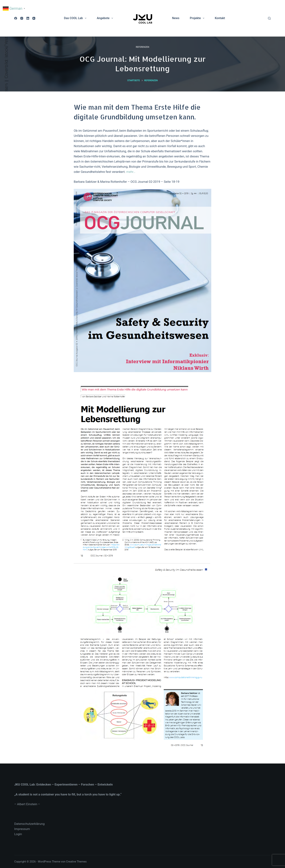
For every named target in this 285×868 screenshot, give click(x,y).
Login (18, 834)
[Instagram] (22, 18)
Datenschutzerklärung (29, 824)
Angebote (106, 18)
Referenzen (142, 47)
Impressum (22, 829)
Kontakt (220, 18)
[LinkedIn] (28, 18)
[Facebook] (16, 18)
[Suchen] (269, 18)
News (176, 18)
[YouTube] (34, 18)
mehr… (131, 172)
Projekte (198, 18)
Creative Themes (76, 862)
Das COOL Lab (76, 18)
